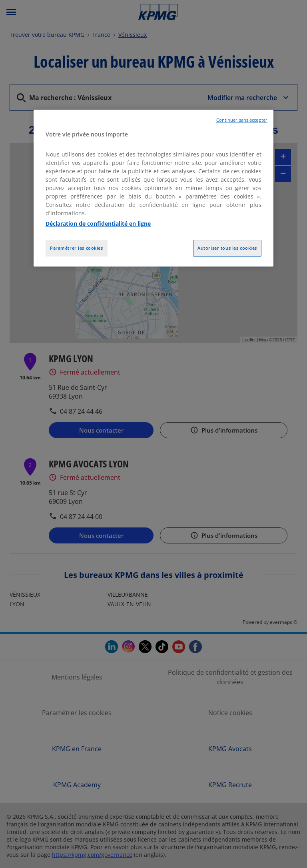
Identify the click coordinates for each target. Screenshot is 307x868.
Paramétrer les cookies (77, 248)
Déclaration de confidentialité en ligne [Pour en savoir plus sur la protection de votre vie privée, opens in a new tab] (98, 224)
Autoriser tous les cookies (227, 248)
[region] (153, 188)
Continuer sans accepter (242, 120)
